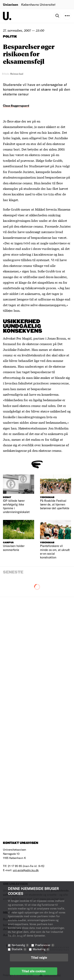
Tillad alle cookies (34, 971)
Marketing (41, 949)
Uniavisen (11, 4)
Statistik (19, 949)
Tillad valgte (39, 957)
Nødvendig (20, 945)
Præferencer (45, 945)
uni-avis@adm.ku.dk (26, 870)
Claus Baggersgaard (16, 106)
